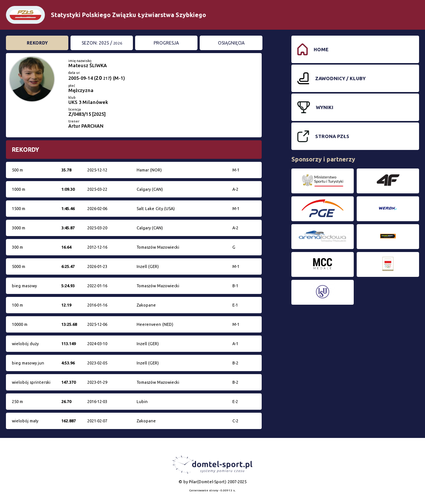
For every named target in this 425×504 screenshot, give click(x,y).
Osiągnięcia (231, 43)
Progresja (166, 43)
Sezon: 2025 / (102, 43)
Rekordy (37, 43)
